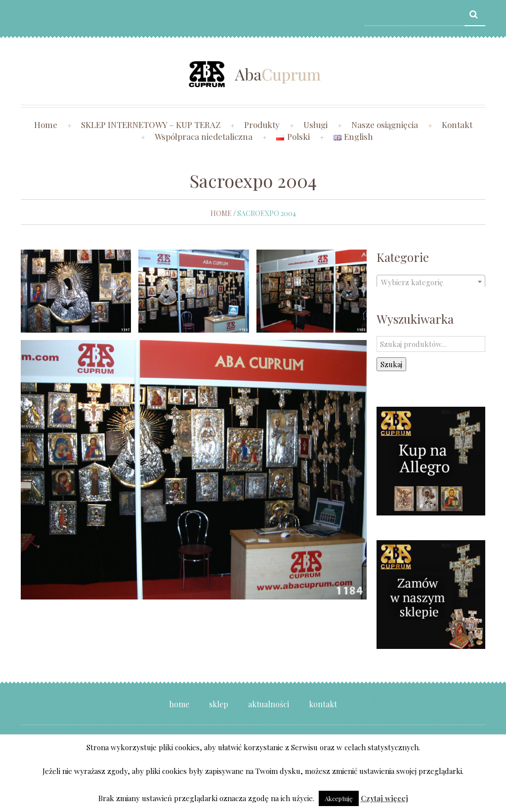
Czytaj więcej (384, 798)
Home (46, 125)
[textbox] (431, 282)
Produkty (262, 125)
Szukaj (391, 364)
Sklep (219, 704)
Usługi (316, 125)
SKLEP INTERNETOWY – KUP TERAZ (151, 125)
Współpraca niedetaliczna (204, 136)
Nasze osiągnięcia (385, 125)
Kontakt (457, 125)
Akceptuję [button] (339, 798)
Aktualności (269, 704)
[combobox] (431, 282)
